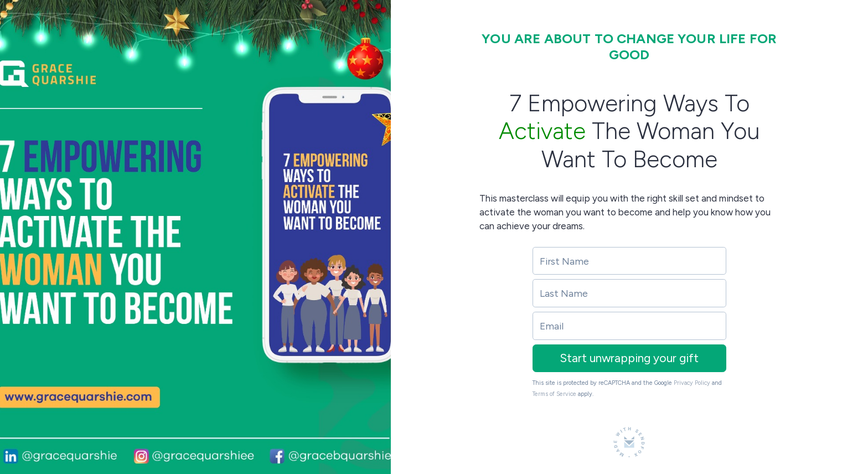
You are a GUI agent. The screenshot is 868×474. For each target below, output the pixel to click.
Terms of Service (554, 394)
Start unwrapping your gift (629, 358)
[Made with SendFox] (629, 442)
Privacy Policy (692, 383)
